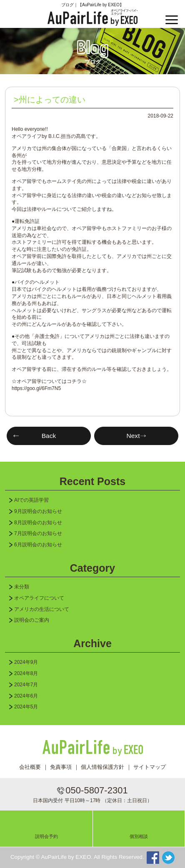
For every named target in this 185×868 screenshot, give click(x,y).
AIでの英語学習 (31, 500)
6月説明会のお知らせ (38, 545)
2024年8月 (26, 673)
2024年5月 (26, 707)
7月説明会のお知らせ (38, 533)
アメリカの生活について (42, 609)
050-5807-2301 (96, 790)
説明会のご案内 (32, 620)
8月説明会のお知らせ (38, 523)
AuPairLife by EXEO (92, 18)
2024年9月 (26, 662)
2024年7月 (26, 685)
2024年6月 (26, 696)
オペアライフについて (39, 598)
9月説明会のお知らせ (38, 511)
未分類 (22, 587)
